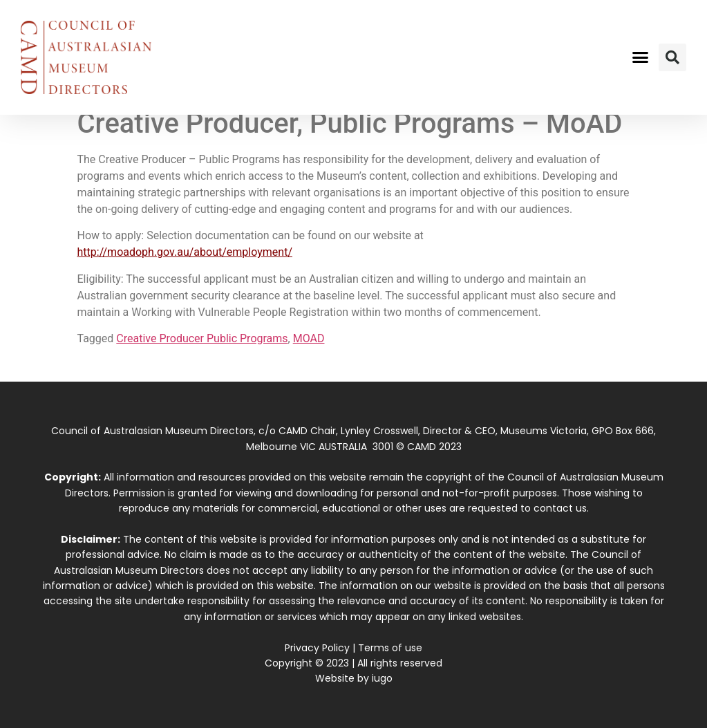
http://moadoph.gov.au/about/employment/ (185, 252)
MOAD (309, 338)
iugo (382, 678)
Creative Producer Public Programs (202, 338)
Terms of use (390, 648)
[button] (640, 57)
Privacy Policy (317, 648)
